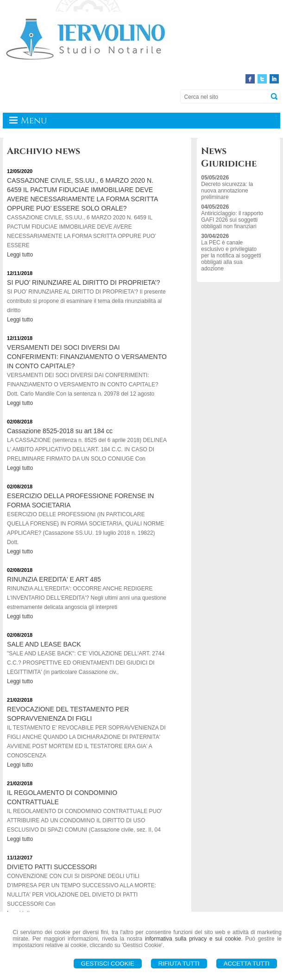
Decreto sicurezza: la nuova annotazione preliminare (227, 191)
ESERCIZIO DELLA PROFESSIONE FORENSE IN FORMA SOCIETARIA (80, 500)
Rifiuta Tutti (179, 964)
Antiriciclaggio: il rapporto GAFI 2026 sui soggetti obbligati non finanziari (232, 220)
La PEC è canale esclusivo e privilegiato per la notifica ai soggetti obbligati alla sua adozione (231, 256)
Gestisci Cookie (108, 964)
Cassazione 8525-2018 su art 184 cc (60, 431)
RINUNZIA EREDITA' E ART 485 (54, 579)
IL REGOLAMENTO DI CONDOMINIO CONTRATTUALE (62, 797)
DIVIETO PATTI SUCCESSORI (52, 867)
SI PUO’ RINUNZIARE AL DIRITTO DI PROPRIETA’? (83, 282)
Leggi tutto (20, 255)
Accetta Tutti (247, 964)
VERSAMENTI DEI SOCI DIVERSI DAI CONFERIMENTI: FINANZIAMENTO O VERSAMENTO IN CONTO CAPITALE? (87, 357)
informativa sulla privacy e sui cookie (193, 939)
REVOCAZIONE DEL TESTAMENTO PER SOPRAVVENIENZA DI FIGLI (68, 714)
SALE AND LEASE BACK (44, 644)
